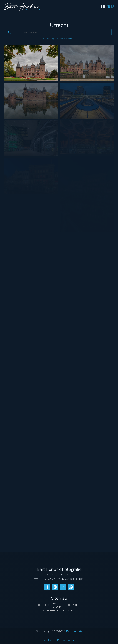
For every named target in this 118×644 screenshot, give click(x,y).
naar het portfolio (66, 39)
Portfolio (43, 605)
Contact (72, 605)
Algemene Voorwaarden (58, 611)
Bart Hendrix (56, 605)
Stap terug (49, 39)
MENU (110, 7)
